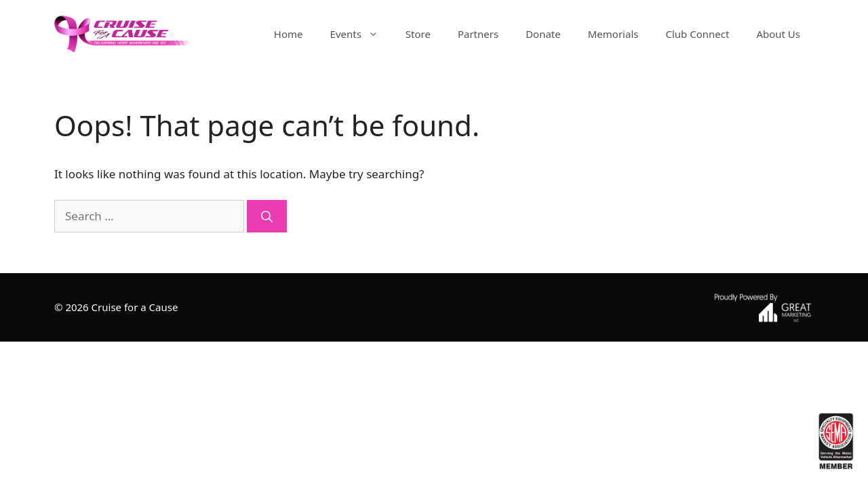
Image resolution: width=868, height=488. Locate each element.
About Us (778, 34)
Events (361, 34)
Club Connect (697, 34)
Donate (543, 34)
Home (289, 34)
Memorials (613, 34)
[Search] (267, 216)
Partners (478, 34)
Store (418, 34)
